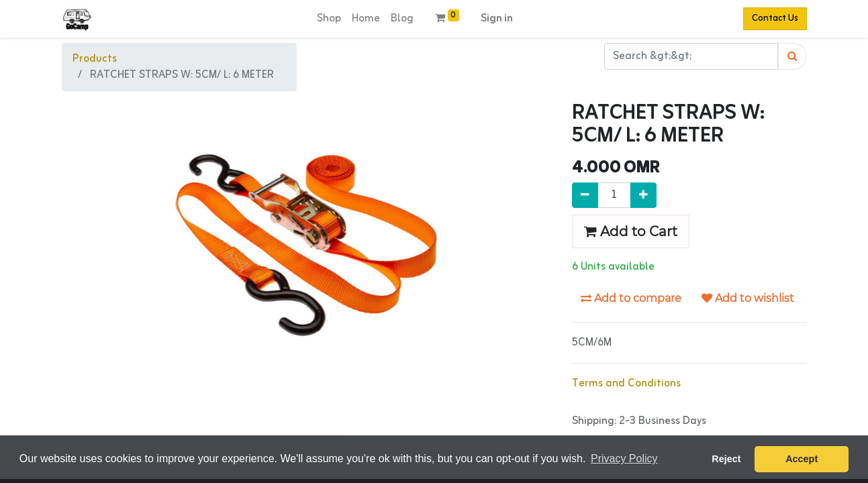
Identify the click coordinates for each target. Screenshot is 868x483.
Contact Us (775, 18)
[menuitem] (329, 19)
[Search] (792, 56)
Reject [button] (726, 459)
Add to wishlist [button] (748, 298)
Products (95, 59)
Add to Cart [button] (631, 231)
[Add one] (643, 195)
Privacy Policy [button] (624, 459)
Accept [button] (802, 459)
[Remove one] (585, 195)
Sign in (497, 19)
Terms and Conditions (626, 384)
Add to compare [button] (631, 298)
